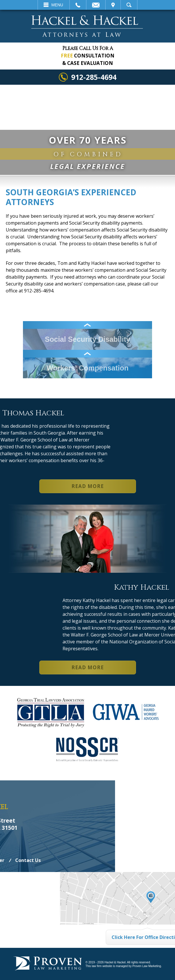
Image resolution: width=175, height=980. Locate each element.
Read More (88, 486)
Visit (113, 5)
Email (96, 5)
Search (129, 5)
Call (78, 5)
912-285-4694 (94, 77)
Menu (57, 5)
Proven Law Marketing (147, 966)
